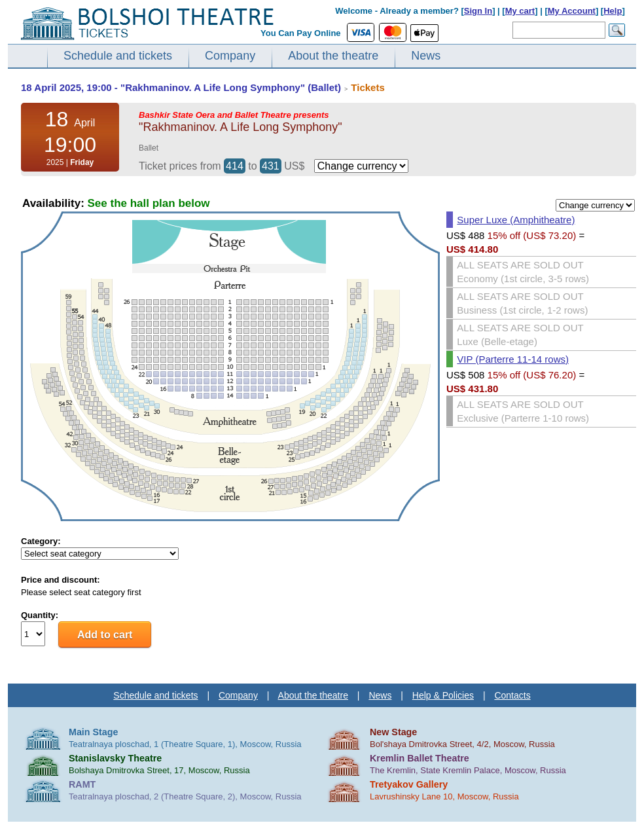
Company (230, 56)
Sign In (478, 11)
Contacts (512, 695)
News (426, 56)
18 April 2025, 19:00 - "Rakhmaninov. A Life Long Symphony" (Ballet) (181, 87)
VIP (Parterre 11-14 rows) (513, 359)
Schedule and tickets (118, 56)
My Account (572, 11)
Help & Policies (443, 695)
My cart (520, 11)
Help (613, 11)
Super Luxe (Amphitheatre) (516, 220)
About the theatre (333, 56)
